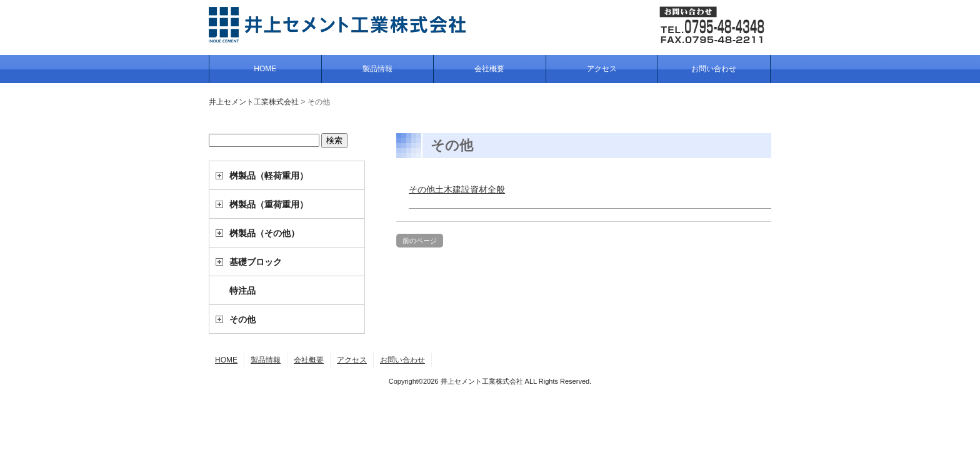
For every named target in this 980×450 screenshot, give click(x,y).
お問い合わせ (714, 69)
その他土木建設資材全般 (457, 189)
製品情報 (377, 69)
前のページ (420, 241)
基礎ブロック (256, 262)
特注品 (242, 291)
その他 (242, 319)
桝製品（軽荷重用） (269, 176)
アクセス (602, 69)
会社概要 (489, 69)
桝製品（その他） (264, 233)
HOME (265, 69)
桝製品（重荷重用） (269, 204)
